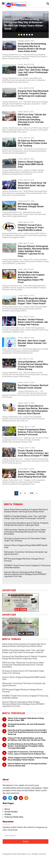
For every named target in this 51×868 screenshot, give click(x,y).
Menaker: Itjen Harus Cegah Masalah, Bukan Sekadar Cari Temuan (32, 343)
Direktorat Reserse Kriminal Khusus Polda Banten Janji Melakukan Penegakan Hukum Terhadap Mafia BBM (26, 746)
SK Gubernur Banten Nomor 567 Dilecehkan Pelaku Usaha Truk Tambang (32, 143)
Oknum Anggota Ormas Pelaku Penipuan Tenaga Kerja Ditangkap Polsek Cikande (28, 759)
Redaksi (8, 814)
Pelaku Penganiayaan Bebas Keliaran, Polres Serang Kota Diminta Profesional (32, 432)
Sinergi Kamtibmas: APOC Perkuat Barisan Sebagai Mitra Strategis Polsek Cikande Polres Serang (33, 365)
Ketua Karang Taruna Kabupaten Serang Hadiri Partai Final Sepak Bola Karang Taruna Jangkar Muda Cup (27, 732)
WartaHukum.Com (24, 854)
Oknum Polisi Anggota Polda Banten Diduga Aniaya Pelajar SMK (26, 719)
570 (32, 493)
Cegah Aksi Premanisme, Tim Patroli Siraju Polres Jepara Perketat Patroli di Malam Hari (27, 753)
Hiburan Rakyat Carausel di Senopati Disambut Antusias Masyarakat (27, 765)
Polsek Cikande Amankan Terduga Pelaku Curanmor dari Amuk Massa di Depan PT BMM (33, 453)
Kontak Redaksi (11, 812)
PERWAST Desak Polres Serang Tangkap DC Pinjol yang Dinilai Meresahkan (31, 228)
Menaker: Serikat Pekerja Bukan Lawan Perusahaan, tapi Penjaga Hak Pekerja (33, 322)
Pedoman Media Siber (14, 817)
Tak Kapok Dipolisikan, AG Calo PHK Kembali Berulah (26, 725)
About (7, 809)
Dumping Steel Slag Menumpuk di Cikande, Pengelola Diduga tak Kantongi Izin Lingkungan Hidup (33, 95)
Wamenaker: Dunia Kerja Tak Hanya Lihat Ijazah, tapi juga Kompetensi (32, 185)
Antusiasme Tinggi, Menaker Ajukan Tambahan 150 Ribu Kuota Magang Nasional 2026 (32, 474)
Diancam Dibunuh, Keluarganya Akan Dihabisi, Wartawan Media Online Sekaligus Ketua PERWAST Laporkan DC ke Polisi (33, 251)
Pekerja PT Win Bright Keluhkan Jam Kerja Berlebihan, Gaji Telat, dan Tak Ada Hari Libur (27, 739)
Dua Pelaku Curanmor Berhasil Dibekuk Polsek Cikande (33, 387)
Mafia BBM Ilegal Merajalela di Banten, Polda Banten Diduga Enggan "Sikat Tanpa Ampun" (33, 301)
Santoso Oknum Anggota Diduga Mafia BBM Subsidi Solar (30, 164)
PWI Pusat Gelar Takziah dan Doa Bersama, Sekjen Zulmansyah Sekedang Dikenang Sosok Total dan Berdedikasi (32, 120)
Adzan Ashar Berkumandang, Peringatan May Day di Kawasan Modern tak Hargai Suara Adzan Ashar (24, 24)
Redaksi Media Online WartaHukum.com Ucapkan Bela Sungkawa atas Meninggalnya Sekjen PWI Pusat (31, 277)
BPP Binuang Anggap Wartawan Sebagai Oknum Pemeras (31, 206)
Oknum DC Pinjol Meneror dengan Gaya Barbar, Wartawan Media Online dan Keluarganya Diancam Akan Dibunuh (33, 410)
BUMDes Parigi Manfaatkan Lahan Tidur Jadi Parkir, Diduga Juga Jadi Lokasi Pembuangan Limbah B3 (33, 71)
